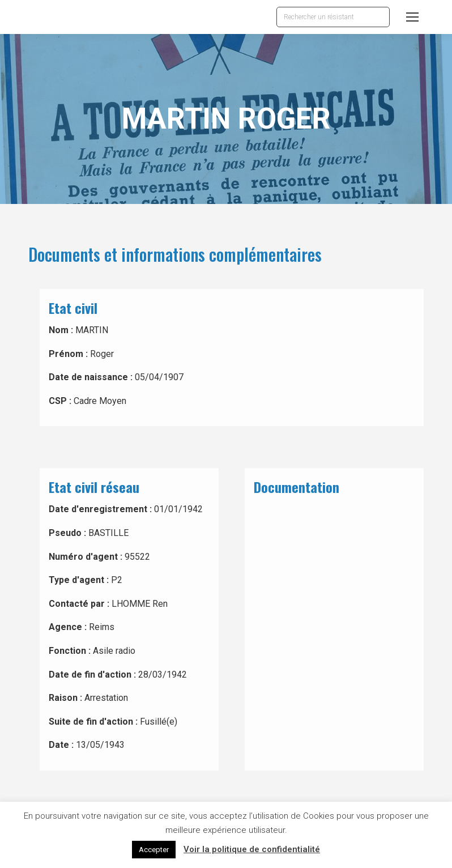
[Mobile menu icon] (412, 17)
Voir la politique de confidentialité (252, 849)
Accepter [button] (154, 850)
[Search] (333, 17)
